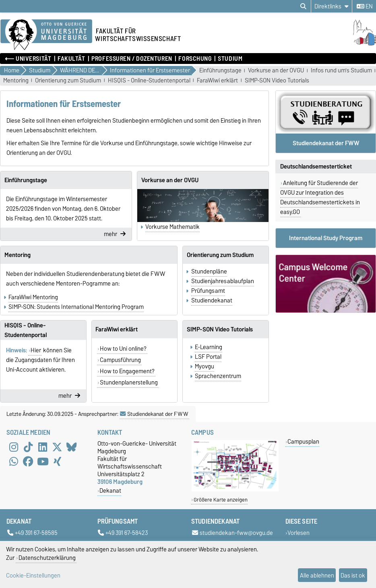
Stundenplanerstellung (129, 382)
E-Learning (209, 347)
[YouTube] (43, 461)
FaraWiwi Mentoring (33, 297)
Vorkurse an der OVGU (276, 71)
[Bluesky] (72, 447)
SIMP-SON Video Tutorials (277, 81)
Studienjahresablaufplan (223, 281)
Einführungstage (220, 71)
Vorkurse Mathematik (173, 227)
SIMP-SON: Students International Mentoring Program (76, 307)
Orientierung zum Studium (68, 81)
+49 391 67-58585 (32, 533)
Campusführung (120, 360)
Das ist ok (353, 575)
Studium (230, 59)
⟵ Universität (28, 59)
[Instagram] (14, 447)
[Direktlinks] (332, 6)
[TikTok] (28, 447)
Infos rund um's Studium (341, 71)
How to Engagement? (127, 371)
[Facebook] (28, 461)
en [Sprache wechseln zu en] (365, 6)
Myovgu (205, 366)
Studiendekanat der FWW (154, 414)
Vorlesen (299, 533)
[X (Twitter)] (57, 447)
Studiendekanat (212, 300)
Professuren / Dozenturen (132, 59)
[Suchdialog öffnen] (303, 6)
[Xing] (57, 461)
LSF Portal (208, 357)
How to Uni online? (123, 349)
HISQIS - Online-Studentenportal (149, 81)
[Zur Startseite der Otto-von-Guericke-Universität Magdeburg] (46, 35)
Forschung (195, 59)
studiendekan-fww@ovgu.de (232, 533)
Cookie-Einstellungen (33, 575)
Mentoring (16, 81)
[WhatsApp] (14, 461)
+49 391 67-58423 (123, 533)
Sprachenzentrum (218, 376)
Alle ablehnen (317, 575)
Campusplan (303, 441)
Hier (36, 350)
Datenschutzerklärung (47, 558)
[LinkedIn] (43, 447)
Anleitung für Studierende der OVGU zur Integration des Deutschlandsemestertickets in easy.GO (320, 197)
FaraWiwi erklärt (217, 81)
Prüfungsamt (208, 291)
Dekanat (110, 490)
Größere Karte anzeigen (221, 500)
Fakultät (71, 59)
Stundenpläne (209, 271)
